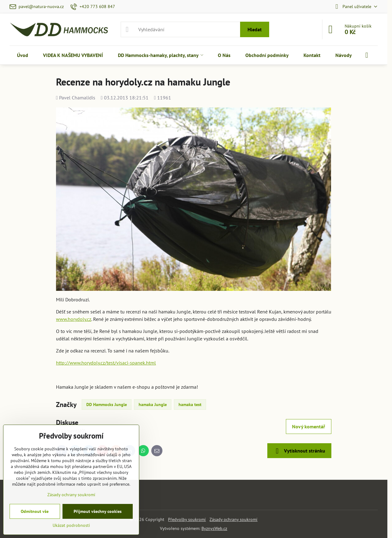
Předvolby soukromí (187, 519)
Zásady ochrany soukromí (233, 519)
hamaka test (190, 405)
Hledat (255, 29)
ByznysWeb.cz (214, 528)
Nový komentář (309, 426)
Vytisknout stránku (299, 451)
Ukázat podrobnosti (71, 525)
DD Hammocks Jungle (107, 405)
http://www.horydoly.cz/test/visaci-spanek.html (106, 363)
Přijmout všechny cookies (98, 511)
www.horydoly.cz (74, 319)
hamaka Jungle (153, 405)
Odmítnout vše (35, 511)
